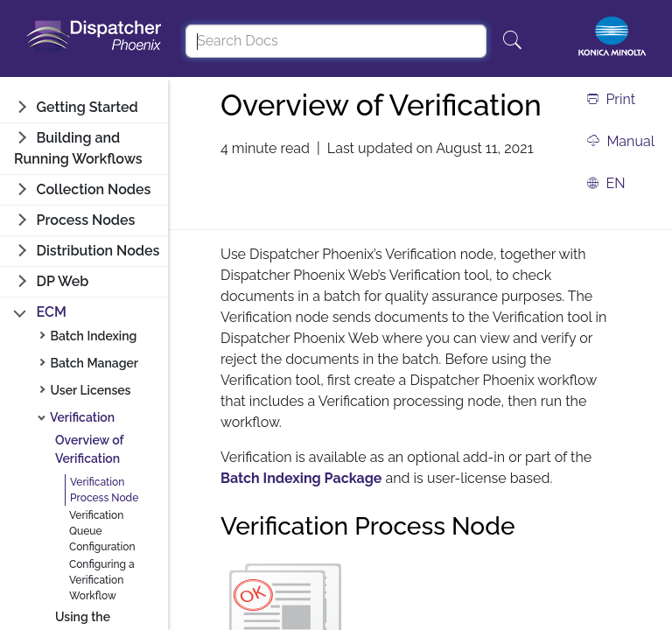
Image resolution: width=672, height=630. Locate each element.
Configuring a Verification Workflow (102, 580)
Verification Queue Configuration (102, 531)
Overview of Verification (89, 449)
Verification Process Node (104, 490)
